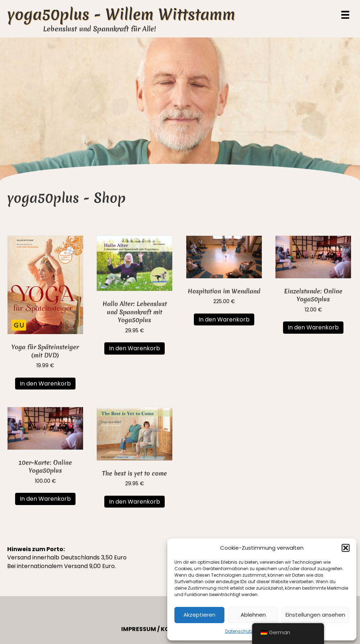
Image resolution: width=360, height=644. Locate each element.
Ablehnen (253, 615)
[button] (346, 548)
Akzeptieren (199, 615)
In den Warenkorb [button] (45, 384)
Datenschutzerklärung (249, 631)
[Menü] (345, 15)
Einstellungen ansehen (315, 615)
